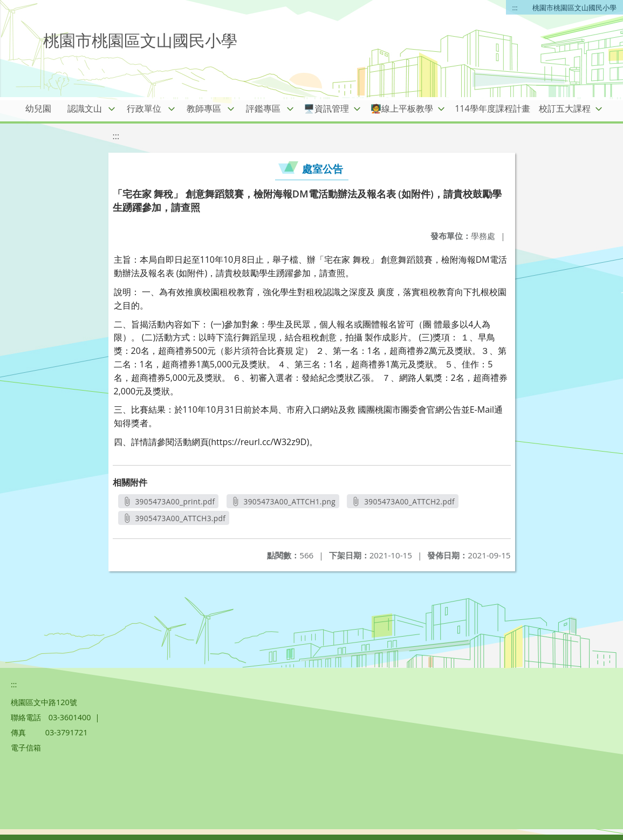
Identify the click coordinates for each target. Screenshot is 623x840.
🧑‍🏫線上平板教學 (402, 108)
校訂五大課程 (565, 108)
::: (515, 8)
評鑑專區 (263, 108)
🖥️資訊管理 (326, 108)
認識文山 (85, 108)
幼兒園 (38, 108)
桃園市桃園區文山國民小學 (574, 8)
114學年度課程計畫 (492, 108)
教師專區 (204, 108)
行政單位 (144, 108)
